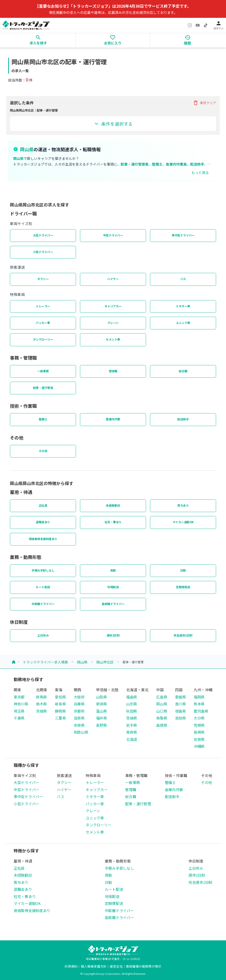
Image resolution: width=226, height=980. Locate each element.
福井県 (102, 718)
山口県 (162, 711)
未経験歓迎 (113, 505)
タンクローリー (43, 339)
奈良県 (79, 725)
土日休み (43, 635)
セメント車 (113, 339)
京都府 (79, 711)
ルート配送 (43, 587)
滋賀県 (79, 718)
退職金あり (43, 522)
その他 (43, 451)
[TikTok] (206, 25)
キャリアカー (113, 306)
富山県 (102, 711)
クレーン (113, 323)
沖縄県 (199, 746)
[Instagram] (190, 25)
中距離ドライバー (43, 604)
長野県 (102, 725)
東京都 (19, 697)
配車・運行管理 (43, 388)
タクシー (43, 279)
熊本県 (199, 704)
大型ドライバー (43, 235)
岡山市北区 (105, 662)
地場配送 (113, 587)
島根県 (162, 725)
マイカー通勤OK (183, 522)
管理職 (113, 371)
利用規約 (71, 966)
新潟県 (102, 704)
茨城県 (41, 711)
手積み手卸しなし (43, 570)
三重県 (60, 718)
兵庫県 (79, 704)
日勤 (183, 570)
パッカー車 (43, 323)
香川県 (181, 704)
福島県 (132, 697)
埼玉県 (19, 711)
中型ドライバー (113, 235)
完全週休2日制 (183, 635)
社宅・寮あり (113, 522)
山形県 (132, 704)
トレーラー (43, 306)
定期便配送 (183, 587)
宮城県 (132, 718)
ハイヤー (113, 279)
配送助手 (183, 419)
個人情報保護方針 (94, 966)
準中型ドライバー (183, 235)
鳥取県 (162, 718)
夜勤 (113, 570)
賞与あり (183, 505)
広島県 (162, 697)
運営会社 (116, 966)
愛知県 (60, 697)
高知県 (181, 718)
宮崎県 (199, 725)
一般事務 (43, 371)
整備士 (43, 419)
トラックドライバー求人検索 (45, 662)
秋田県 (132, 711)
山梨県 (102, 697)
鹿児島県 (201, 711)
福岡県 (199, 697)
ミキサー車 (183, 306)
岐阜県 (60, 704)
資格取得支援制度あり (43, 539)
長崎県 (199, 732)
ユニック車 (183, 323)
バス (183, 279)
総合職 (183, 371)
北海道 (132, 739)
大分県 (199, 718)
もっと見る (200, 173)
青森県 (132, 732)
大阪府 (79, 697)
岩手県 (132, 725)
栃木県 (41, 704)
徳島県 (181, 711)
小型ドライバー (43, 252)
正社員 (43, 505)
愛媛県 (181, 697)
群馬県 (41, 697)
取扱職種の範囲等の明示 (144, 966)
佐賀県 (199, 739)
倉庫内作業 (113, 419)
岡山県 (82, 662)
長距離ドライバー (113, 604)
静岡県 (60, 711)
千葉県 (19, 718)
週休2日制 (113, 635)
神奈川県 (21, 704)
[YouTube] (198, 25)
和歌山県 (81, 732)
